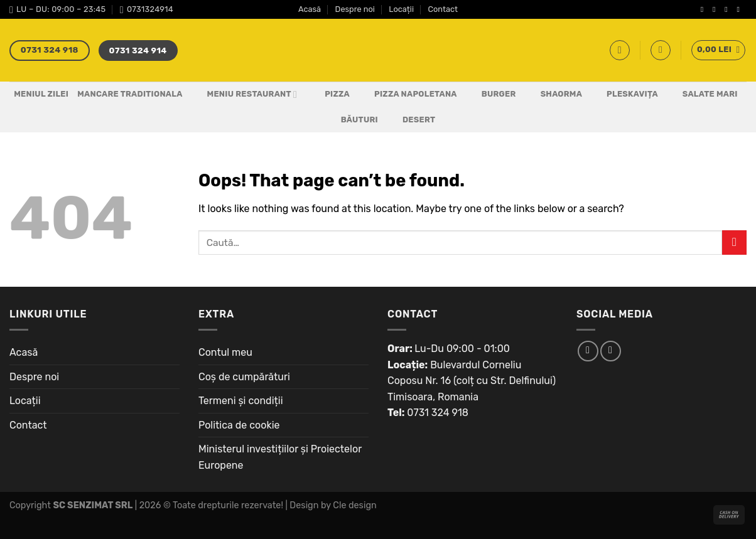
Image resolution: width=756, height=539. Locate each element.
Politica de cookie (239, 425)
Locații (401, 9)
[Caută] (620, 50)
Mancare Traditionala (130, 94)
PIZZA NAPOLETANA (408, 95)
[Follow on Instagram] (716, 9)
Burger (491, 95)
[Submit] (734, 243)
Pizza (329, 95)
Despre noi (355, 9)
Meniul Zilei (41, 94)
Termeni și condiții (241, 401)
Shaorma (553, 95)
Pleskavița (624, 95)
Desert (411, 120)
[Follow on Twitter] (728, 9)
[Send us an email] (740, 9)
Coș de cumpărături (244, 377)
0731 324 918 (438, 413)
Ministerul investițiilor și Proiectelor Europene (280, 457)
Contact (443, 9)
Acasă (310, 9)
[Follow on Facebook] (705, 9)
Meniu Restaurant (245, 95)
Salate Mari (702, 95)
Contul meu (225, 352)
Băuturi (352, 120)
